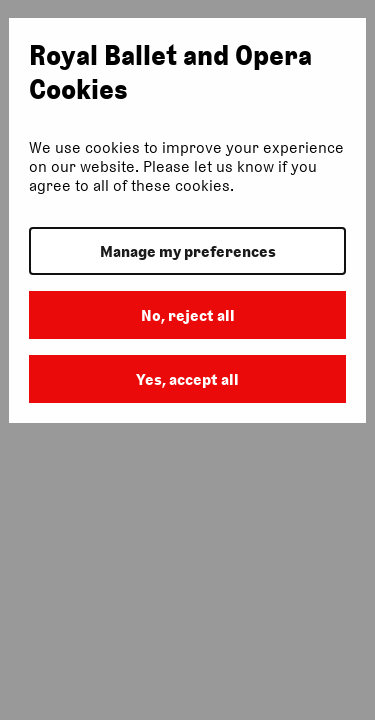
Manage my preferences (188, 251)
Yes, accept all (187, 379)
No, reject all (188, 315)
